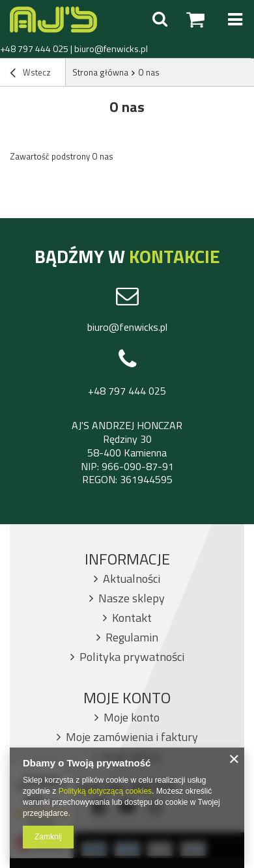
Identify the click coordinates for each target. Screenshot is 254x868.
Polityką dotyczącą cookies (105, 791)
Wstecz (30, 74)
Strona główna (100, 72)
